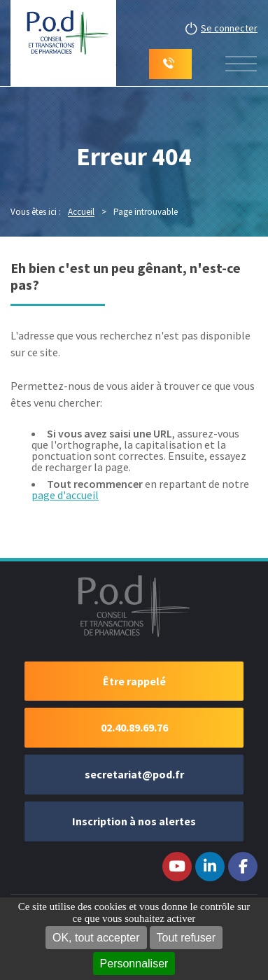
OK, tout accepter (96, 938)
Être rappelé (134, 681)
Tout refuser (186, 938)
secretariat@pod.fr (134, 774)
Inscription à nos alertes (134, 821)
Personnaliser (134, 964)
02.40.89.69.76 (134, 727)
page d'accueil (65, 495)
